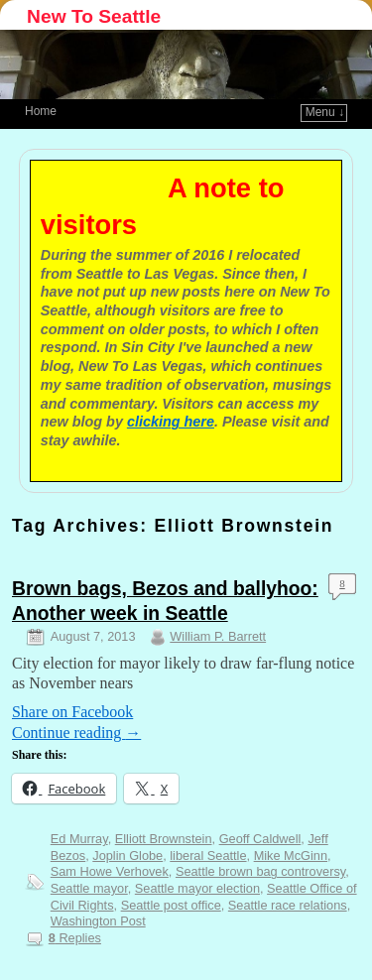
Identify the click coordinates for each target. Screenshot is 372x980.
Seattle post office (171, 905)
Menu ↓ (325, 112)
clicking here (171, 422)
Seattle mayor (89, 888)
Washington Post (98, 921)
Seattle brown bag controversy (260, 871)
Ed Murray (79, 839)
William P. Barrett (218, 636)
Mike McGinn (291, 856)
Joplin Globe (127, 856)
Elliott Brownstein (164, 839)
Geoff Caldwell (260, 839)
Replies (75, 938)
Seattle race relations (288, 905)
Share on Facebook (72, 712)
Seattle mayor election (197, 888)
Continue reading (76, 733)
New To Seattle (94, 16)
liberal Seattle (208, 856)
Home (41, 111)
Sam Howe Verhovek (110, 871)
